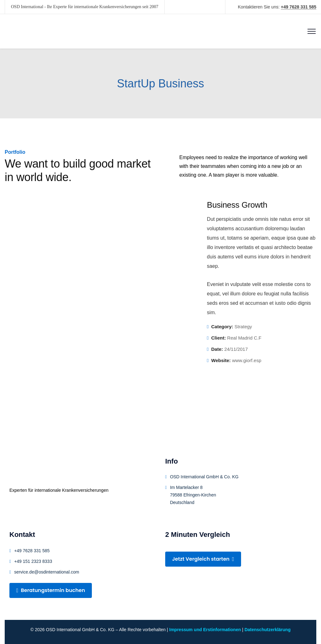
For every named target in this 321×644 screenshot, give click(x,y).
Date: (217, 349)
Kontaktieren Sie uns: (277, 7)
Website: (221, 360)
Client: (219, 338)
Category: (222, 327)
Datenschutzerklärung (268, 630)
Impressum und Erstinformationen (205, 630)
